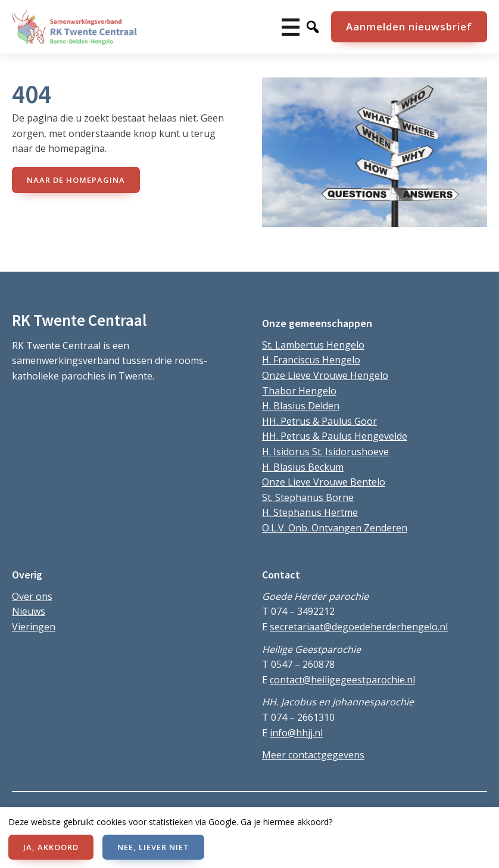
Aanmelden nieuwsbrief (409, 27)
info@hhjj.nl (296, 733)
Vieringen (34, 627)
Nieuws (29, 611)
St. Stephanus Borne (308, 497)
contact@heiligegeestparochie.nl (342, 680)
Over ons (32, 596)
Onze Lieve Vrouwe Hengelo (325, 375)
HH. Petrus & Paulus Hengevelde (335, 436)
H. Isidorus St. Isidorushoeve (325, 452)
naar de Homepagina (76, 180)
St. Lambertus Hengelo (313, 345)
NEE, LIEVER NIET (153, 847)
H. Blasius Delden (301, 406)
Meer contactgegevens (313, 755)
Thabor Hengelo (299, 391)
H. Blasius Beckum (303, 467)
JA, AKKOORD (51, 847)
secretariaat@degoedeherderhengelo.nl (359, 627)
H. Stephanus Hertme (310, 512)
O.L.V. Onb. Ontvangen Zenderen (335, 528)
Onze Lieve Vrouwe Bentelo (324, 482)
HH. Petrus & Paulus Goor (319, 421)
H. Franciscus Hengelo (311, 360)
